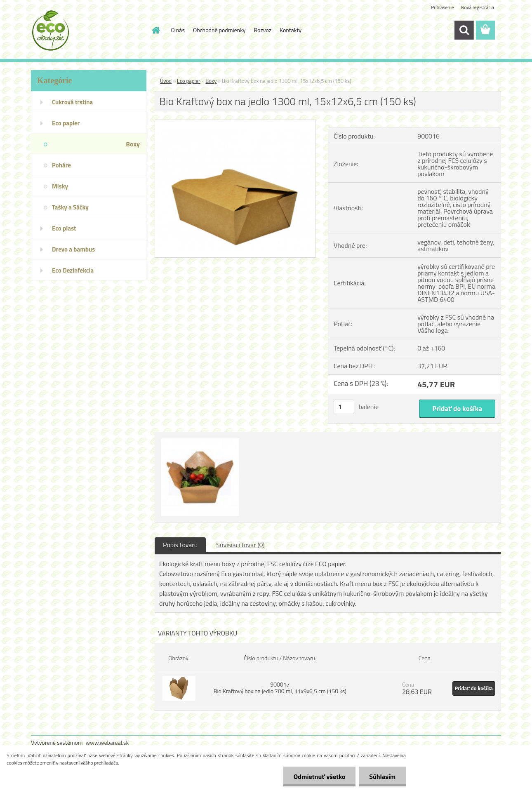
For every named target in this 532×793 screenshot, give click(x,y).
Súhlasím (382, 777)
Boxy (211, 81)
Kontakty (291, 30)
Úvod (166, 81)
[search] (464, 30)
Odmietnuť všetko (319, 777)
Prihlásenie (442, 7)
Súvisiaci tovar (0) (240, 545)
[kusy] (344, 407)
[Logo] (88, 31)
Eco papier (189, 81)
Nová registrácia (477, 7)
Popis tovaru (180, 545)
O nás (178, 30)
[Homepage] (155, 30)
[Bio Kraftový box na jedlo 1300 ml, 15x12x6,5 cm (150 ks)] (235, 123)
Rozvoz (263, 30)
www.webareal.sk (107, 742)
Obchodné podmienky (219, 30)
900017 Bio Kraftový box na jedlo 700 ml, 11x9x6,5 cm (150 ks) (280, 688)
